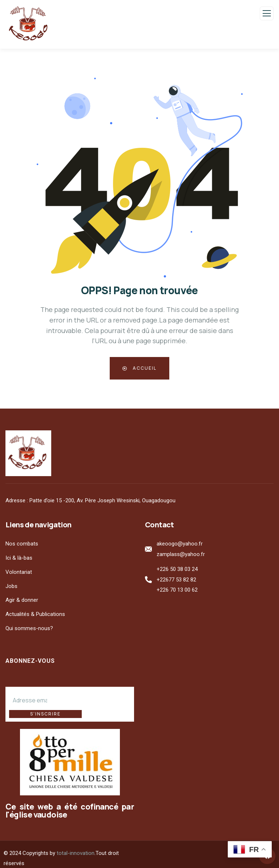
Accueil (139, 368)
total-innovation (76, 845)
